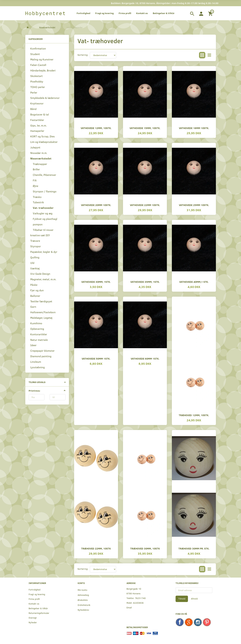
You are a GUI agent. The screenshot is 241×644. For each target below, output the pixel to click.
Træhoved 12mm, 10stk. (194, 415)
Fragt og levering (104, 13)
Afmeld (194, 599)
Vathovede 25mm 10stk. (194, 205)
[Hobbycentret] (45, 13)
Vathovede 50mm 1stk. (96, 358)
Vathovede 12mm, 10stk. (96, 128)
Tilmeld (182, 599)
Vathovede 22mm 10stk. (145, 205)
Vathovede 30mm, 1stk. (96, 282)
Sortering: (83, 55)
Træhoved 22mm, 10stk (96, 548)
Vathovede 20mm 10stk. (96, 205)
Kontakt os (142, 13)
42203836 (138, 603)
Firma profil (125, 13)
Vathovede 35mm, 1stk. (145, 282)
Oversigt (33, 618)
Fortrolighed (83, 13)
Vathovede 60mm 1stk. (145, 358)
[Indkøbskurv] (211, 13)
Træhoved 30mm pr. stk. (194, 548)
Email (129, 607)
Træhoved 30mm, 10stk (145, 548)
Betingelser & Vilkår (164, 13)
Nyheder (33, 622)
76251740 (140, 598)
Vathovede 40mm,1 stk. (194, 282)
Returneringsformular (39, 613)
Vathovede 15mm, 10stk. (145, 128)
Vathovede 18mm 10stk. (194, 128)
